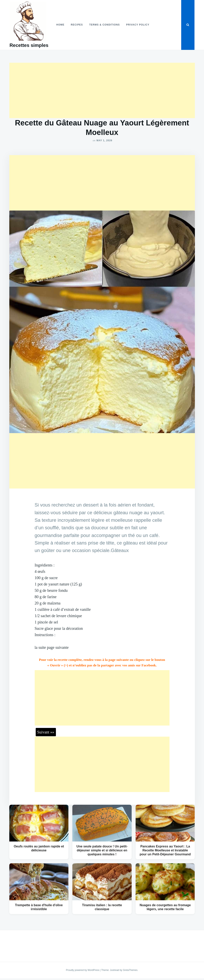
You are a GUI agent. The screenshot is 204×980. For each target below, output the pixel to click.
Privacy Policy (138, 25)
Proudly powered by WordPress (83, 970)
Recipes (77, 25)
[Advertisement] (102, 90)
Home (60, 25)
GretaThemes (130, 970)
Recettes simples (29, 45)
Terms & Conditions (104, 25)
